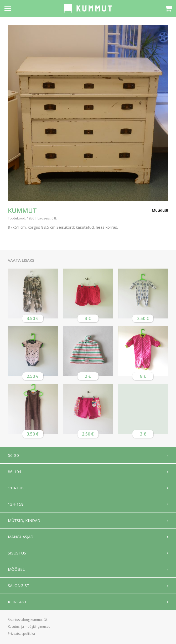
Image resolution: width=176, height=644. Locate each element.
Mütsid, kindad (24, 520)
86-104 (15, 472)
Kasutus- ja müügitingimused (29, 627)
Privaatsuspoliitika (21, 634)
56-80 (13, 455)
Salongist (19, 585)
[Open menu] (8, 8)
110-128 (16, 488)
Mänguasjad (21, 537)
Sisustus (17, 553)
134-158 (16, 504)
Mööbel (16, 569)
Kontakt (17, 602)
